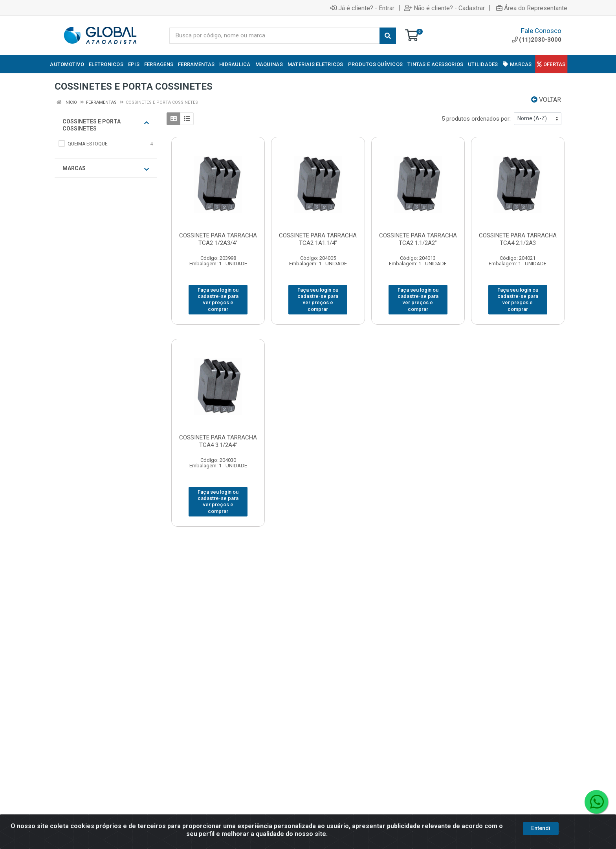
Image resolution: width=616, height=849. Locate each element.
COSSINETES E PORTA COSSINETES (106, 125)
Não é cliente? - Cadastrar (445, 8)
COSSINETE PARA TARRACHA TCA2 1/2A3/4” (218, 239)
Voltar (546, 100)
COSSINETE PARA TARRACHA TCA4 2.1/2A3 (518, 239)
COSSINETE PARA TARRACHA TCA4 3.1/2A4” (218, 441)
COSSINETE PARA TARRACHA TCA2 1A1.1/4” (318, 239)
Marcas (106, 169)
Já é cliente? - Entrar (362, 8)
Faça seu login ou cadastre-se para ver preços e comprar (218, 300)
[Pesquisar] (388, 36)
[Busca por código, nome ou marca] (274, 36)
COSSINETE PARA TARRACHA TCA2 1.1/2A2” (418, 239)
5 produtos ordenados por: (476, 119)
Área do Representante (532, 8)
